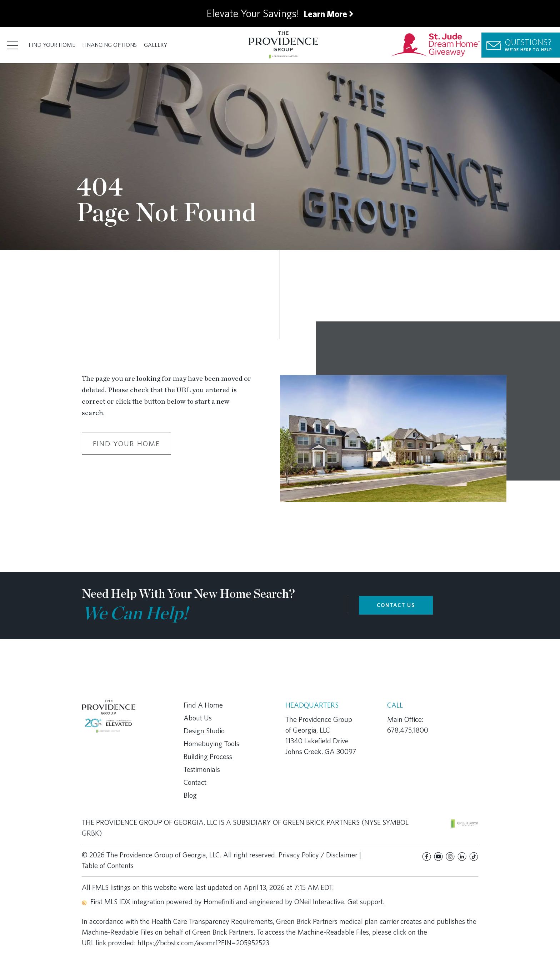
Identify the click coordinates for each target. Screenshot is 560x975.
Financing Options (109, 45)
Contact (195, 782)
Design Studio (204, 731)
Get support (365, 902)
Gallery (156, 45)
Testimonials (202, 769)
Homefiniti (219, 902)
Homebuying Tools (211, 744)
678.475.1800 (408, 730)
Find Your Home (52, 45)
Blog (190, 795)
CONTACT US (396, 605)
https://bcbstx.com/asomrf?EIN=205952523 (203, 943)
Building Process (208, 757)
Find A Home (203, 705)
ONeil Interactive (319, 902)
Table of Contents (108, 866)
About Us (198, 718)
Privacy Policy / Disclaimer (318, 855)
